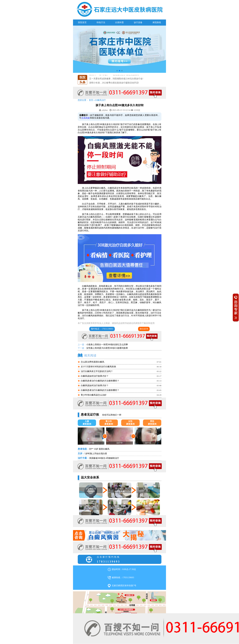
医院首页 (82, 22)
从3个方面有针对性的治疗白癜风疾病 (98, 367)
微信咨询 (144, 329)
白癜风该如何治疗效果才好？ (95, 376)
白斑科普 (120, 22)
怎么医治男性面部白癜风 (93, 362)
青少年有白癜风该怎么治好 (94, 395)
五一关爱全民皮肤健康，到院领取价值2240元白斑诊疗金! (116, 79)
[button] (117, 71)
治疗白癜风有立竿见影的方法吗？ (97, 371)
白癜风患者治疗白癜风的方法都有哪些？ (100, 381)
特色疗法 (101, 22)
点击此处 (86, 118)
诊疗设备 (138, 22)
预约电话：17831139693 (102, 329)
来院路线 (157, 22)
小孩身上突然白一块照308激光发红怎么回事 (107, 345)
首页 (91, 100)
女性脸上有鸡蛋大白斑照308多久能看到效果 (107, 348)
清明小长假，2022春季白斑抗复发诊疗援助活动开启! (114, 83)
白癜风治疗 (100, 100)
